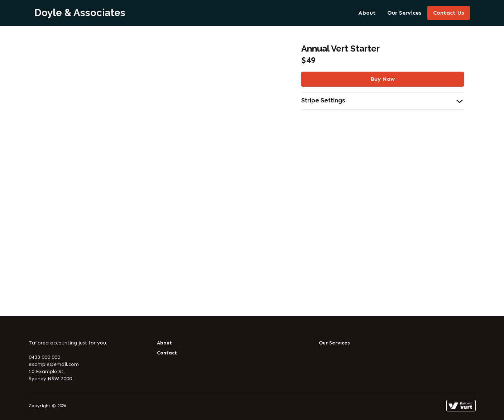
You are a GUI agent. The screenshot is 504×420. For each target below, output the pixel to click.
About (367, 13)
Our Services (404, 13)
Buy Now (383, 79)
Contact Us (449, 13)
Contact (167, 353)
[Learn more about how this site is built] (461, 406)
